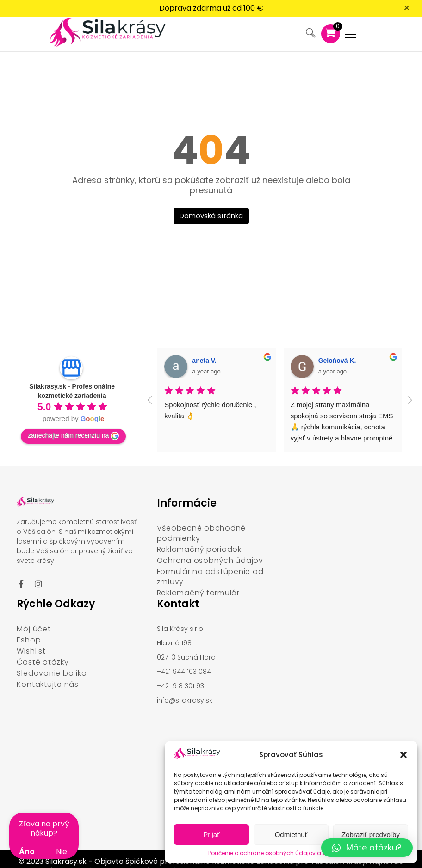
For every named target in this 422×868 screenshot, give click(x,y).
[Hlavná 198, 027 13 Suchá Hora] (79, 748)
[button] (403, 755)
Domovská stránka (211, 202)
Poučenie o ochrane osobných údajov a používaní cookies (291, 853)
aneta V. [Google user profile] (204, 346)
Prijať (211, 834)
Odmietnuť (291, 834)
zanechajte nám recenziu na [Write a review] (73, 422)
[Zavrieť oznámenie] (408, 10)
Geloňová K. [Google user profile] (337, 346)
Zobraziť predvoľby (371, 834)
